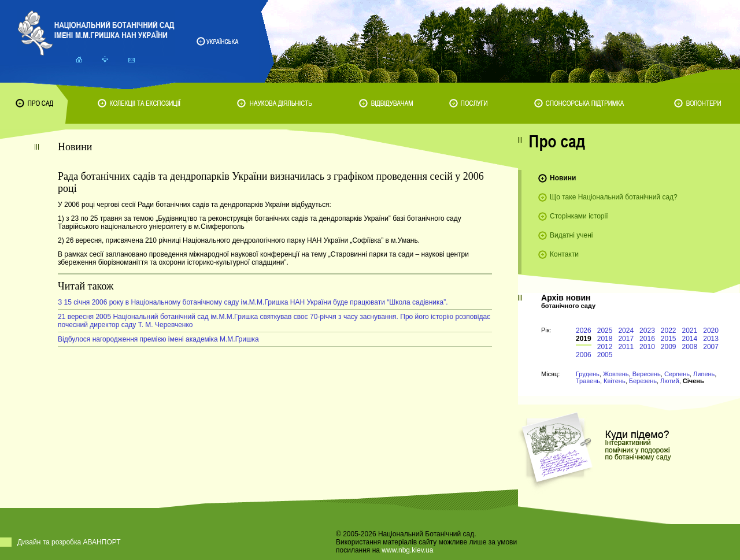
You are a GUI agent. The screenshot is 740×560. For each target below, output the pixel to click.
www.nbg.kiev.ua (407, 550)
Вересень (647, 374)
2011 (626, 347)
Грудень (588, 374)
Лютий (670, 381)
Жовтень (616, 374)
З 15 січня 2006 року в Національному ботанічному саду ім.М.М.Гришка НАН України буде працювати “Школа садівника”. (253, 302)
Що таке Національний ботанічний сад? (614, 197)
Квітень (615, 381)
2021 (690, 331)
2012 (605, 347)
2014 (690, 339)
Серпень (677, 374)
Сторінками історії (579, 216)
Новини (563, 178)
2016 (647, 339)
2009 (669, 347)
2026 (584, 331)
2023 (647, 331)
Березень (643, 381)
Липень (704, 374)
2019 (584, 339)
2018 (605, 339)
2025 (605, 331)
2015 (669, 339)
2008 (690, 347)
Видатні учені (571, 235)
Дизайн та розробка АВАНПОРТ (69, 542)
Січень (693, 381)
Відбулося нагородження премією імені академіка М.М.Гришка (158, 339)
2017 (626, 339)
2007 (711, 347)
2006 (584, 355)
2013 (711, 339)
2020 (711, 331)
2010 (647, 347)
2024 (626, 331)
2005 (605, 355)
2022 (669, 331)
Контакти (564, 254)
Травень (588, 381)
